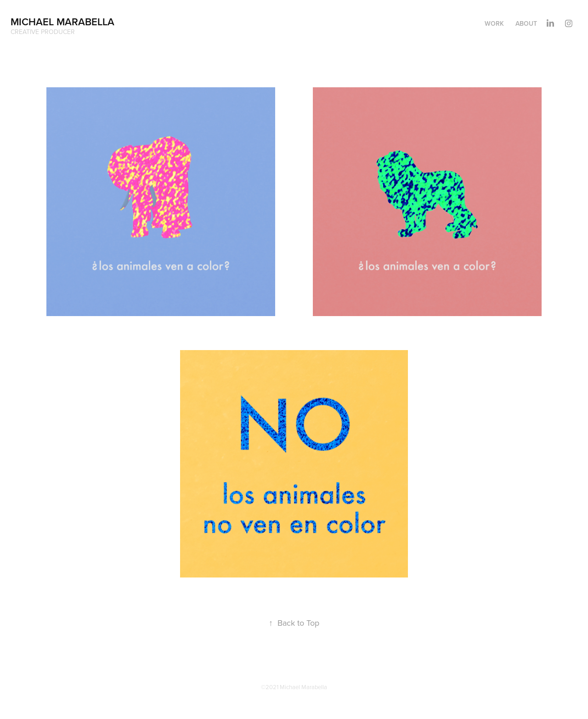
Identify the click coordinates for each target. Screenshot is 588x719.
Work (494, 23)
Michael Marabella (62, 22)
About (526, 23)
